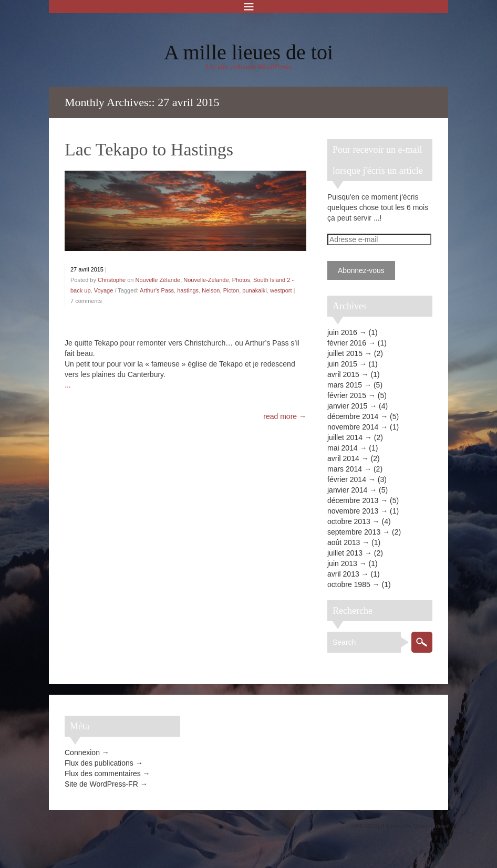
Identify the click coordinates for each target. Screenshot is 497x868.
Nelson (211, 290)
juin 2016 (342, 332)
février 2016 (347, 343)
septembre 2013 (354, 532)
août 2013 (344, 542)
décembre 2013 (353, 500)
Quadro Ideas (431, 826)
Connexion (82, 752)
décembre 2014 (353, 416)
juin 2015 (342, 364)
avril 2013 (343, 574)
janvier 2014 (347, 490)
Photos (241, 280)
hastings (188, 290)
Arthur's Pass (157, 290)
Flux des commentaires (103, 773)
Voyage (104, 290)
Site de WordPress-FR (101, 784)
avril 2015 (343, 374)
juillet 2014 (345, 437)
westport (281, 290)
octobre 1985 (349, 584)
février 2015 (347, 395)
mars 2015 (345, 385)
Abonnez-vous (361, 270)
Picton (231, 290)
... (68, 385)
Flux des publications (99, 763)
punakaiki (254, 290)
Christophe (112, 280)
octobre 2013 (349, 521)
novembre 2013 (353, 511)
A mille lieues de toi (248, 52)
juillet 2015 (345, 353)
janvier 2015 (347, 406)
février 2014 (347, 479)
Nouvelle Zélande (158, 280)
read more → (285, 416)
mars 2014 (345, 469)
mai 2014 (343, 448)
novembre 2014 (353, 427)
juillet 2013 (345, 553)
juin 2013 (342, 563)
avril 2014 (343, 458)
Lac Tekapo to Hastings (149, 149)
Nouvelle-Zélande (206, 280)
